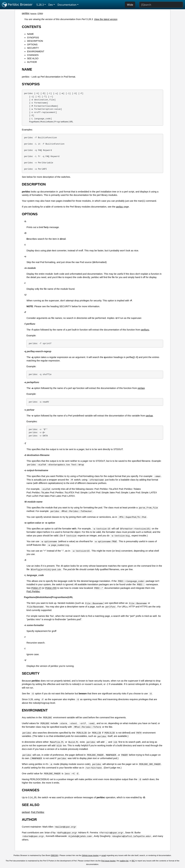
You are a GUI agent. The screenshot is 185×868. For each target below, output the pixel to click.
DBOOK (54, 855)
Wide (130, 5)
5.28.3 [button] (40, 5)
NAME (30, 34)
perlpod (26, 812)
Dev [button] (51, 5)
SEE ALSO (33, 58)
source (34, 13)
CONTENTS (32, 27)
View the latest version (106, 19)
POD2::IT (36, 588)
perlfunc (145, 330)
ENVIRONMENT (36, 51)
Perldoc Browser (17, 5)
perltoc (119, 207)
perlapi (141, 388)
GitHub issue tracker (90, 855)
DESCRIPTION (35, 41)
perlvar (149, 416)
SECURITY (33, 48)
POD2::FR (50, 588)
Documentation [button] (67, 5)
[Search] (161, 5)
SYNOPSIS (33, 38)
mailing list (124, 861)
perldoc (26, 13)
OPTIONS (32, 45)
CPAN (40, 13)
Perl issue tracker (108, 861)
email (104, 855)
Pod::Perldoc (33, 591)
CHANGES (33, 55)
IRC (133, 861)
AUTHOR (32, 62)
